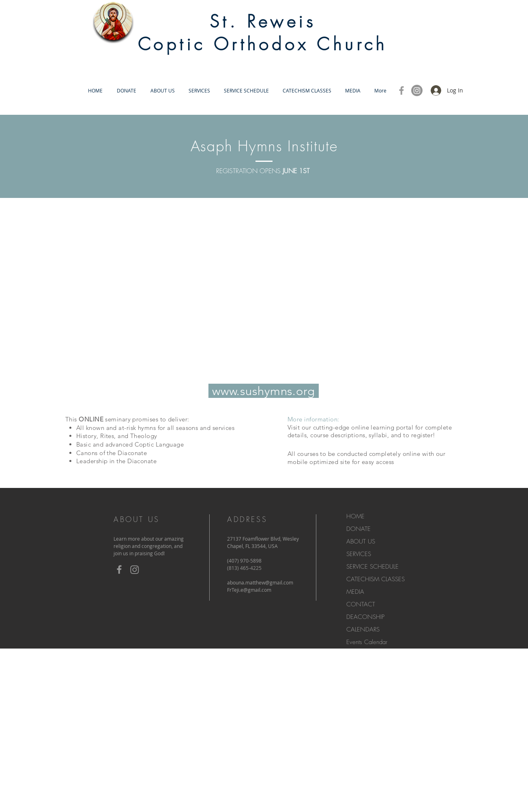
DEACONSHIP (365, 617)
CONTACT (361, 604)
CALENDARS (363, 629)
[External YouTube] (263, 292)
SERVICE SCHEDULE (372, 567)
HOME (355, 516)
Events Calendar (367, 642)
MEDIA (355, 592)
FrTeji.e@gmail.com (249, 590)
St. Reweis (263, 21)
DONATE (358, 529)
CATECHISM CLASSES (376, 579)
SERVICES (359, 554)
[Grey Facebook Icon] (401, 90)
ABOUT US (361, 541)
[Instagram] (417, 90)
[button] (162, 91)
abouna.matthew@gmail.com (260, 582)
